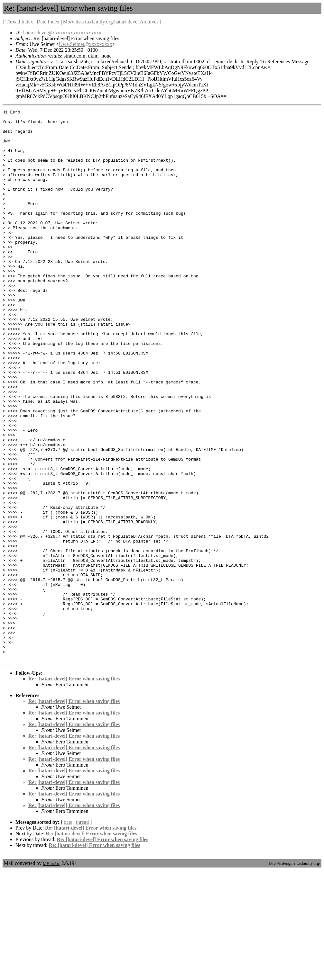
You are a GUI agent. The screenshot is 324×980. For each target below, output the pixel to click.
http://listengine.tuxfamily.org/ (295, 973)
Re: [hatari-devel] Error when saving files (74, 789)
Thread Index (19, 22)
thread (82, 932)
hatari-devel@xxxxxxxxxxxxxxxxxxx (62, 33)
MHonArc (51, 973)
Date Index (48, 22)
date (68, 932)
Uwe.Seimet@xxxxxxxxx (85, 44)
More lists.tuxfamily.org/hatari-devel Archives (111, 22)
